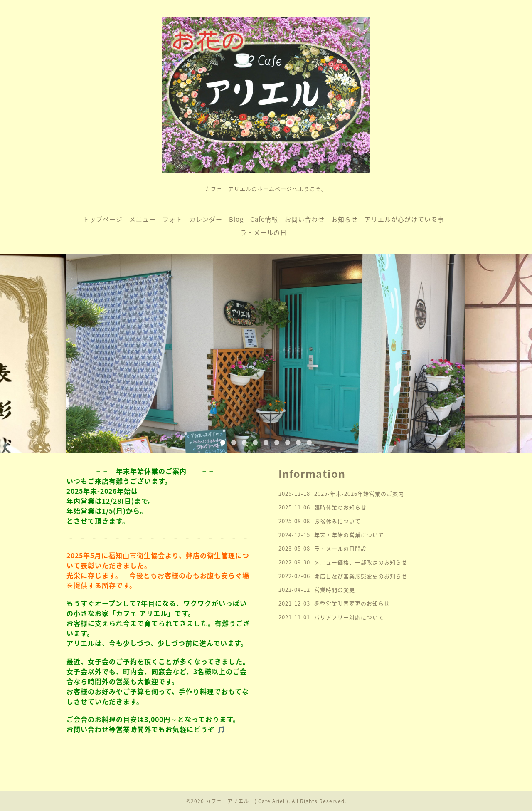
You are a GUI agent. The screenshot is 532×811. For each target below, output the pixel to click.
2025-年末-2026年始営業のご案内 (359, 493)
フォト (172, 219)
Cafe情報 (264, 219)
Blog (236, 219)
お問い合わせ (305, 219)
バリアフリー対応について (349, 617)
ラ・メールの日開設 (340, 548)
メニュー (143, 219)
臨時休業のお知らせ (340, 507)
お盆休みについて (337, 521)
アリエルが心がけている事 (404, 219)
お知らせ (345, 219)
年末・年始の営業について (349, 535)
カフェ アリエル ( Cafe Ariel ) (247, 801)
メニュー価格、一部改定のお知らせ (361, 562)
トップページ (103, 219)
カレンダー (206, 219)
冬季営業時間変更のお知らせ (352, 603)
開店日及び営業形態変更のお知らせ (361, 576)
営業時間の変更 (335, 590)
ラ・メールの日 (264, 232)
